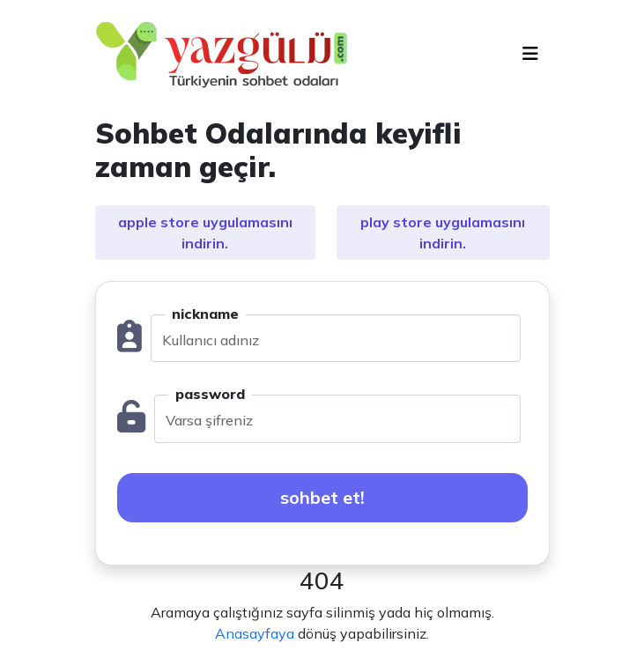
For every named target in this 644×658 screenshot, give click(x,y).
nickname (205, 314)
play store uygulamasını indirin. (443, 233)
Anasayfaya (255, 633)
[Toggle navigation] (530, 54)
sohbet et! (322, 497)
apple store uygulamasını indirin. (205, 233)
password (210, 394)
